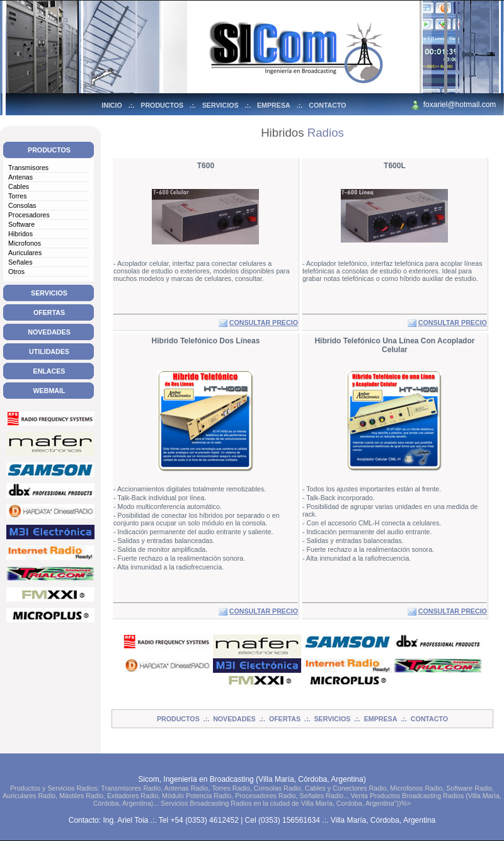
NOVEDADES (49, 332)
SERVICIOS (220, 105)
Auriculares (25, 253)
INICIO (112, 105)
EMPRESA (274, 105)
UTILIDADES (49, 352)
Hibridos (20, 234)
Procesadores (29, 215)
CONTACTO (327, 105)
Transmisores (28, 168)
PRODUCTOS (162, 105)
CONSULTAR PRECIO (264, 323)
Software (21, 224)
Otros (16, 272)
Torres (18, 196)
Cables (19, 186)
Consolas (22, 205)
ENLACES (49, 371)
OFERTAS (49, 312)
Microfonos (25, 243)
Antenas (20, 177)
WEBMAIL (49, 391)
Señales (20, 262)
